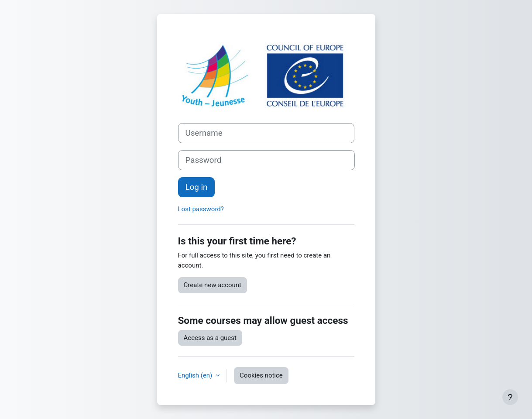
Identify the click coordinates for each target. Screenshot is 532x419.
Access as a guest (210, 338)
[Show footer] (510, 397)
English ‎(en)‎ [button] (196, 375)
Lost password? (201, 209)
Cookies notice (261, 375)
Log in (197, 187)
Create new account (213, 285)
